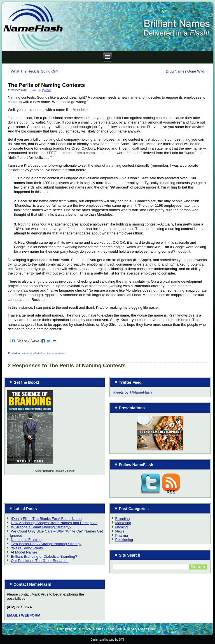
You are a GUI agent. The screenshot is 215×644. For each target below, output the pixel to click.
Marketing (39, 353)
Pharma (121, 535)
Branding (26, 353)
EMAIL (12, 615)
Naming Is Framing (26, 540)
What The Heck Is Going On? (35, 71)
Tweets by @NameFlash (132, 392)
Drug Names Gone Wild (185, 71)
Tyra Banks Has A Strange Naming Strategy (46, 544)
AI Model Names (24, 552)
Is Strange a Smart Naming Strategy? (41, 527)
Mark (48, 90)
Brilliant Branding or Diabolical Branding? (44, 556)
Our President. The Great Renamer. (40, 561)
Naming (52, 353)
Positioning (124, 540)
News (62, 353)
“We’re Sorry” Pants (27, 548)
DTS (122, 640)
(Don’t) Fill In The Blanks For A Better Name (46, 519)
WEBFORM (31, 615)
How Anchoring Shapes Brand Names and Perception (54, 523)
